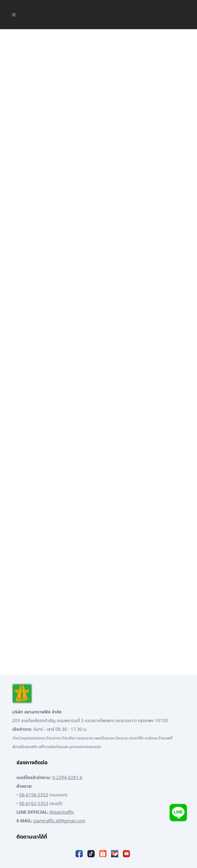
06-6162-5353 (34, 783)
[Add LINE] (178, 813)
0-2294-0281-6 (67, 757)
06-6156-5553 (34, 775)
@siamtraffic (62, 792)
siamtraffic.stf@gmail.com (59, 801)
